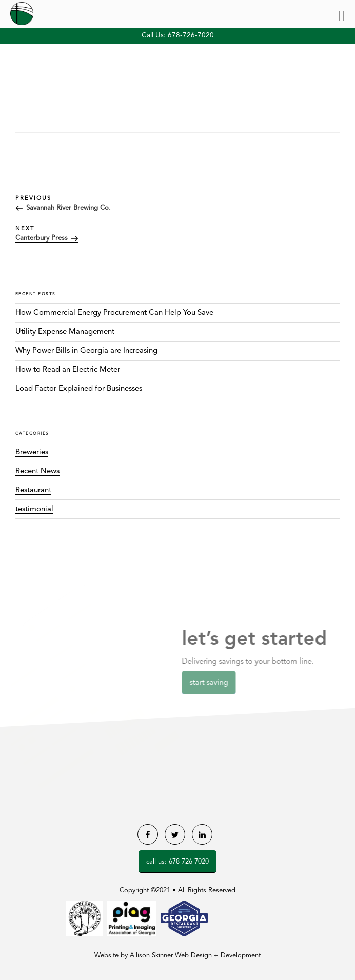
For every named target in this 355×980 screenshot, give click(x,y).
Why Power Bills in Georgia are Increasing (86, 351)
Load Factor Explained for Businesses (79, 389)
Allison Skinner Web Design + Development (195, 956)
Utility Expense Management (65, 332)
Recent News (37, 472)
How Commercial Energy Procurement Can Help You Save (114, 313)
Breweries (32, 453)
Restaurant (33, 491)
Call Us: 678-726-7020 (178, 36)
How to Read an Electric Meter (68, 370)
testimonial (34, 509)
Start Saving (212, 683)
